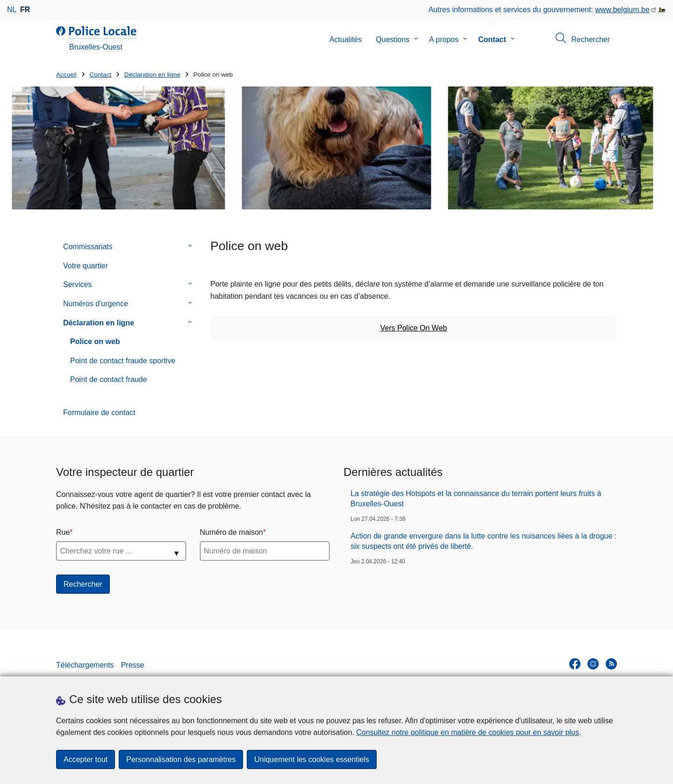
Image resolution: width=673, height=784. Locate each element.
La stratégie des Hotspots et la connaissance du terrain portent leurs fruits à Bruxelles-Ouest (476, 499)
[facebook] (575, 664)
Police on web (95, 342)
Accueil (66, 75)
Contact (492, 40)
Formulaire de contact (99, 413)
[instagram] (593, 664)
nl (12, 10)
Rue (63, 532)
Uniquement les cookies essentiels (311, 759)
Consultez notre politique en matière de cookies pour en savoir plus (468, 732)
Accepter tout (86, 759)
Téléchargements (85, 665)
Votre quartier (86, 266)
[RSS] (611, 664)
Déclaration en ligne (152, 75)
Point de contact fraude (109, 379)
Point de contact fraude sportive (123, 361)
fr (25, 10)
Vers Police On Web (414, 328)
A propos (444, 40)
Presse (133, 665)
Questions (393, 40)
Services (77, 284)
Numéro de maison (232, 532)
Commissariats (88, 247)
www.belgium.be (622, 10)
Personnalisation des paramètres (181, 759)
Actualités (346, 40)
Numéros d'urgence (96, 304)
